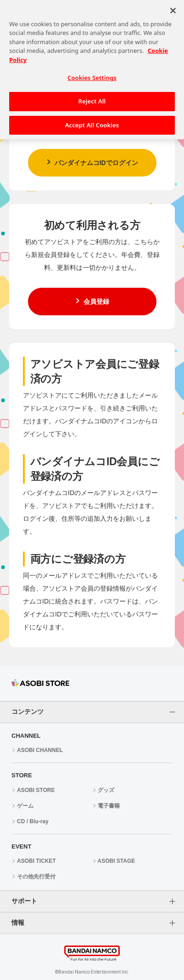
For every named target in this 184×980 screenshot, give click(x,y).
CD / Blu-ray (33, 821)
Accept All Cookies (92, 120)
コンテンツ (28, 712)
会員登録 (96, 302)
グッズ (106, 790)
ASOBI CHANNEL (40, 750)
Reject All (92, 97)
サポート (24, 901)
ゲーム (25, 806)
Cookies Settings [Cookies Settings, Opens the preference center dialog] (92, 73)
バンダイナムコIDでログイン (96, 163)
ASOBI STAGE (117, 861)
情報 (18, 923)
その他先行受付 (36, 877)
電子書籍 (109, 806)
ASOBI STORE (36, 790)
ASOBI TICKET (36, 861)
